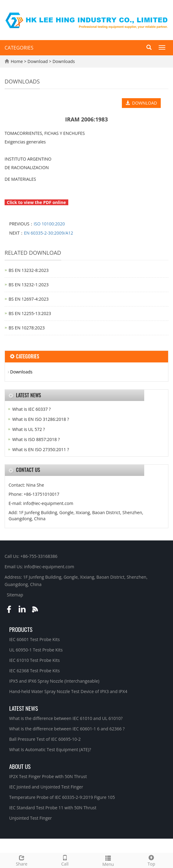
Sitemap (15, 595)
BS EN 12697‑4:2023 (29, 299)
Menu (108, 860)
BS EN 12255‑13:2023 (30, 313)
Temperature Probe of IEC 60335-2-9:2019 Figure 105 (62, 797)
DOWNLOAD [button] (141, 103)
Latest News (24, 708)
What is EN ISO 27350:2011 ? (41, 449)
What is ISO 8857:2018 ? (36, 439)
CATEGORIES (19, 48)
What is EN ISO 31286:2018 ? (41, 419)
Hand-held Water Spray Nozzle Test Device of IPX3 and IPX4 (68, 691)
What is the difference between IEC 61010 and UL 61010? (66, 718)
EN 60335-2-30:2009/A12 (49, 233)
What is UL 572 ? (29, 429)
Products (21, 629)
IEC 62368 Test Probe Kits (34, 671)
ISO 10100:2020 (49, 224)
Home (17, 61)
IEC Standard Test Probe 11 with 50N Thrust (53, 808)
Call (65, 860)
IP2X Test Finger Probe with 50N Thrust (48, 776)
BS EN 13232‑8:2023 (29, 270)
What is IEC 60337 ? (32, 409)
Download (38, 61)
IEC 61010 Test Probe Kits (34, 660)
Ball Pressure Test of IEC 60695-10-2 (45, 739)
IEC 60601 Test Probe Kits (34, 639)
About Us (20, 766)
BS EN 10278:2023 (27, 328)
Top (151, 860)
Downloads (63, 61)
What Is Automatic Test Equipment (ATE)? (50, 749)
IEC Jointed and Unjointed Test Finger (46, 787)
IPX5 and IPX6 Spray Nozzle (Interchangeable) (54, 681)
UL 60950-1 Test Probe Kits (36, 650)
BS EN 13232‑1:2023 (29, 285)
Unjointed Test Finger (30, 818)
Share (22, 860)
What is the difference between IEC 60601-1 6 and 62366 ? (67, 729)
